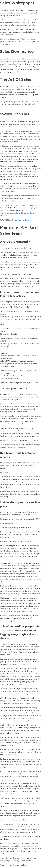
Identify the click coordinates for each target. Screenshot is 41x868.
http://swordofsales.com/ (23, 220)
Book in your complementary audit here (14, 820)
